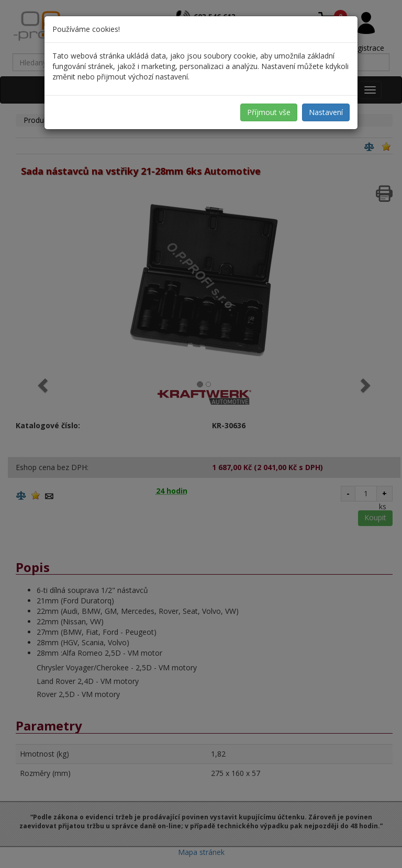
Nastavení (326, 112)
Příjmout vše (269, 112)
